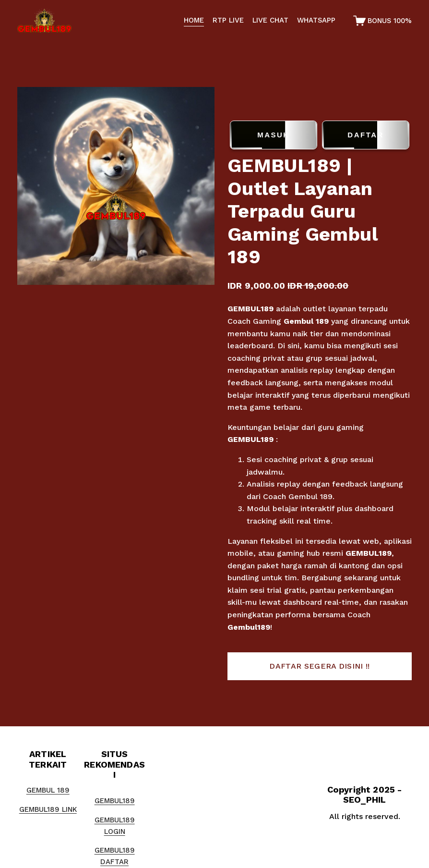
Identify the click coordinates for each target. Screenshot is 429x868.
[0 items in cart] (383, 21)
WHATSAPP (316, 20)
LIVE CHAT (270, 20)
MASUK (274, 135)
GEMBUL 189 (48, 790)
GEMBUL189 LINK (48, 809)
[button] (320, 666)
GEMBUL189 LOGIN (115, 826)
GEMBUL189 (250, 309)
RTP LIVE (228, 20)
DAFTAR (366, 135)
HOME (194, 20)
